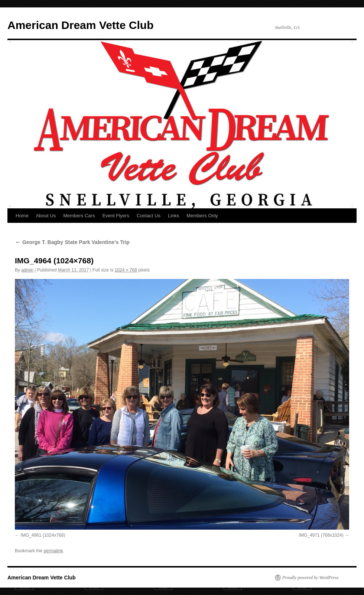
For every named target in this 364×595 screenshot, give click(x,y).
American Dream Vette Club (80, 25)
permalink (53, 551)
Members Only (202, 216)
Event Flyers (116, 216)
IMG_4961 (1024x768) (43, 535)
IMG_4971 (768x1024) (321, 535)
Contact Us (149, 216)
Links (173, 216)
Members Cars (79, 216)
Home (22, 216)
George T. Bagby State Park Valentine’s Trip (72, 242)
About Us (46, 216)
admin (27, 270)
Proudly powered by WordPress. (311, 578)
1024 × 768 (126, 270)
